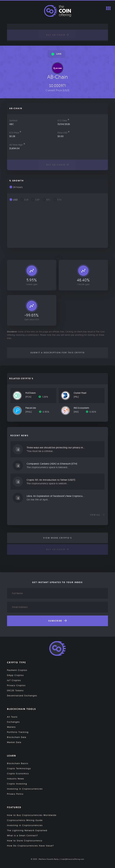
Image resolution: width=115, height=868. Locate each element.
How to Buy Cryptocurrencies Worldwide (32, 815)
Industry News (16, 779)
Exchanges (13, 722)
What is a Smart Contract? (23, 836)
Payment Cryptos (17, 670)
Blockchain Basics (18, 764)
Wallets (11, 727)
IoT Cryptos (14, 680)
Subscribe (57, 621)
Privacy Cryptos (16, 685)
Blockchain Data (17, 737)
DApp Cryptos (15, 675)
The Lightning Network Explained (27, 830)
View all (97, 515)
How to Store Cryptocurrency (25, 841)
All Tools (12, 717)
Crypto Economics (18, 774)
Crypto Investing (17, 784)
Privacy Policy (15, 794)
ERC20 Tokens (15, 691)
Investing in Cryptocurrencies (25, 789)
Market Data (14, 742)
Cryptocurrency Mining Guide (25, 820)
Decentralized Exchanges (22, 696)
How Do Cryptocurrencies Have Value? (30, 846)
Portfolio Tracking (18, 732)
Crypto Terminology (19, 769)
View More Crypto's (57, 538)
